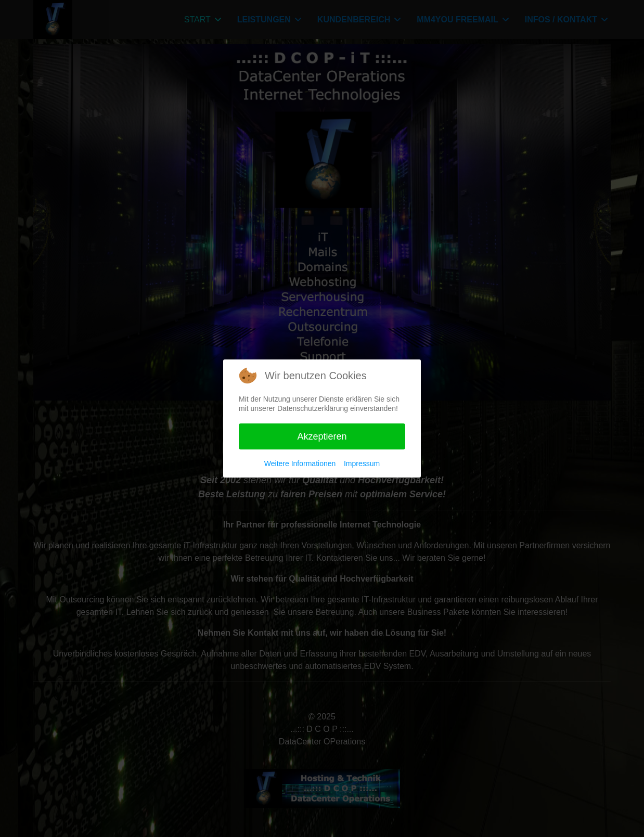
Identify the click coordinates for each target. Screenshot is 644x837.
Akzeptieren (322, 436)
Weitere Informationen (300, 463)
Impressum (362, 463)
